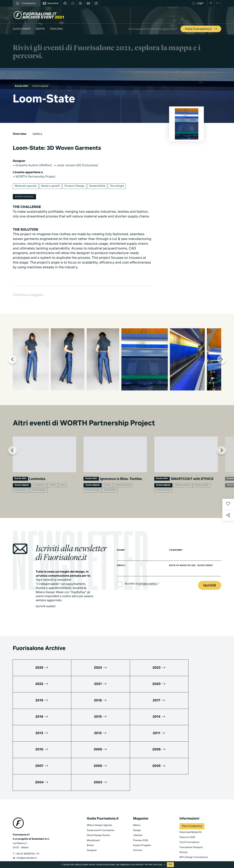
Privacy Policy (20, 847)
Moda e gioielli (52, 187)
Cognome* (179, 569)
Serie (136, 831)
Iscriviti (210, 604)
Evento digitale (43, 86)
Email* (121, 584)
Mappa (40, 29)
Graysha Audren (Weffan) (34, 166)
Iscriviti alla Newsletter (195, 838)
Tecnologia (122, 187)
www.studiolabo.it (26, 815)
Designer (92, 803)
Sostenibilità (101, 187)
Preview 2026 (141, 793)
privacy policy (149, 603)
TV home (138, 826)
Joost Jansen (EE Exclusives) (82, 166)
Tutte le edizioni (96, 841)
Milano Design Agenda (99, 778)
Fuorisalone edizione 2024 (101, 836)
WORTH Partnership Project (36, 177)
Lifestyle (138, 788)
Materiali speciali (26, 187)
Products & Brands (143, 841)
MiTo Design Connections (194, 810)
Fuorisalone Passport (191, 800)
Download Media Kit (191, 785)
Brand (90, 798)
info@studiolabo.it (27, 811)
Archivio (138, 803)
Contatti (184, 815)
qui (161, 865)
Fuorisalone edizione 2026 (101, 826)
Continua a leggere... (31, 297)
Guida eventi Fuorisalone (101, 783)
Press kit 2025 (187, 790)
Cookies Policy (38, 847)
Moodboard (93, 793)
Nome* (121, 569)
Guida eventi (22, 29)
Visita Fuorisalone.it (201, 29)
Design (137, 783)
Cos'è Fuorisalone (189, 795)
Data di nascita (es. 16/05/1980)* (195, 584)
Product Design (77, 187)
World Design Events (98, 788)
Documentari (140, 836)
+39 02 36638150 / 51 (27, 807)
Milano (137, 778)
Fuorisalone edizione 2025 (101, 831)
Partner (184, 805)
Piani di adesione (192, 779)
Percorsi (56, 29)
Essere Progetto (142, 798)
